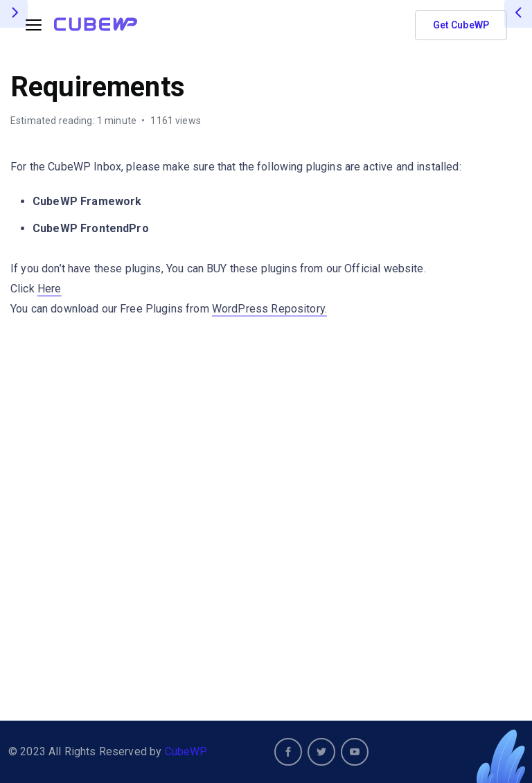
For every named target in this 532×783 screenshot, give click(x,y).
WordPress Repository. (269, 309)
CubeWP (186, 751)
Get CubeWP (461, 25)
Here (50, 289)
